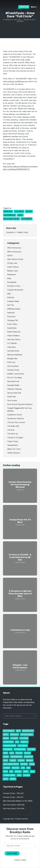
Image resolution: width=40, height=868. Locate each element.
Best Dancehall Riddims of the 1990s (18, 801)
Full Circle (19, 211)
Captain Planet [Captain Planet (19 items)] (27, 734)
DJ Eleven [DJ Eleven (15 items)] (24, 738)
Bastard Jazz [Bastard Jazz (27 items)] (28, 731)
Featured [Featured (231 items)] (31, 749)
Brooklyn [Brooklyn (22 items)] (14, 734)
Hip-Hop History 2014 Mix (14, 808)
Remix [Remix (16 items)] (26, 771)
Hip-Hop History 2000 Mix (14, 805)
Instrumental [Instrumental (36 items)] (16, 757)
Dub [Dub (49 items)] (17, 742)
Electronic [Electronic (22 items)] (23, 746)
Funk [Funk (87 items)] (5, 753)
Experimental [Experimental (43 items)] (20, 749)
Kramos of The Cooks (13, 20)
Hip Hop (29, 211)
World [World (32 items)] (13, 779)
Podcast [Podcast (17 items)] (16, 768)
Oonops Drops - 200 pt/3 (13, 793)
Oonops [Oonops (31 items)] (7, 768)
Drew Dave (8, 211)
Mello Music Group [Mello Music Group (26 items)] (11, 764)
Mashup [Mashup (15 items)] (30, 760)
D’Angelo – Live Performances (20, 666)
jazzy (20, 215)
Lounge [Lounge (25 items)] (21, 760)
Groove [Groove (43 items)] (19, 753)
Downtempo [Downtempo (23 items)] (8, 742)
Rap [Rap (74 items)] (11, 771)
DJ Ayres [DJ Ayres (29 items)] (14, 738)
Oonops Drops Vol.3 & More (20, 521)
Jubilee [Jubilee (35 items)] (13, 760)
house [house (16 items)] (6, 757)
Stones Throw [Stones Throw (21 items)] (9, 775)
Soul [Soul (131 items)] (32, 771)
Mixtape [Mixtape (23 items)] (24, 764)
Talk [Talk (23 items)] (19, 775)
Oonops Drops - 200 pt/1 (13, 797)
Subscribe (12, 853)
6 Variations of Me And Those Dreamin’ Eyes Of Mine (20, 594)
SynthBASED (27, 219)
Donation (24, 7)
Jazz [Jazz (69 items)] (5, 760)
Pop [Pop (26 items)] (23, 768)
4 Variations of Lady (20, 630)
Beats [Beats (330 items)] (6, 734)
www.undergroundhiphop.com (15, 81)
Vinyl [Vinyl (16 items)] (6, 779)
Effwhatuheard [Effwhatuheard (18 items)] (10, 746)
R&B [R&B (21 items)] (28, 768)
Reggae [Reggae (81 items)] (18, 771)
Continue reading (20, 860)
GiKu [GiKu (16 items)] (12, 753)
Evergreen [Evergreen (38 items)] (8, 749)
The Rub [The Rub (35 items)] (26, 775)
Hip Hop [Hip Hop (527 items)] (27, 753)
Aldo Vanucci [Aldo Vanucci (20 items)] (9, 731)
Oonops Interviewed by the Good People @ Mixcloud (20, 484)
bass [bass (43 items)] (18, 731)
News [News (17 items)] (32, 764)
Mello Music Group (12, 219)
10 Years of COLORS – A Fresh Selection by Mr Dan (20, 557)
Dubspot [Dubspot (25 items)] (24, 742)
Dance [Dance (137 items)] (6, 738)
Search (35, 716)
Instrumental (10, 215)
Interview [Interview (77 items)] (28, 757)
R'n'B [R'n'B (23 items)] (5, 771)
